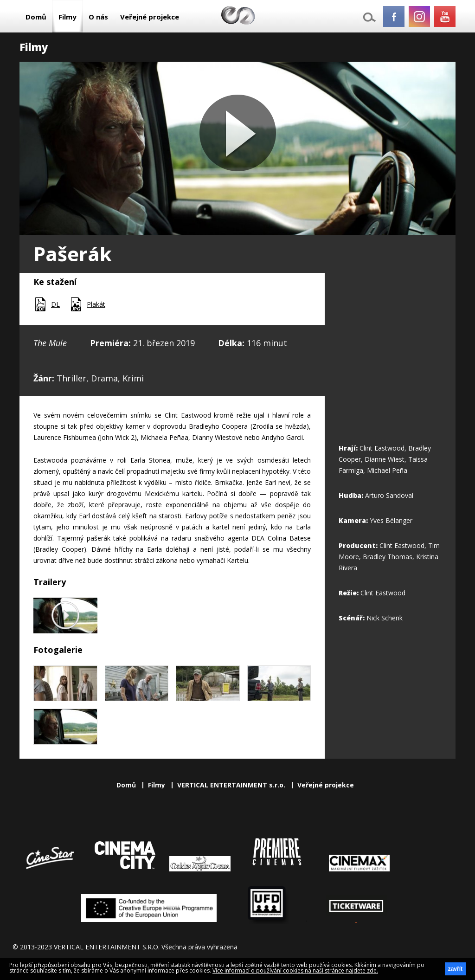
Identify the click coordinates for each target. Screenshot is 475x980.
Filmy (67, 17)
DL (55, 304)
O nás (98, 17)
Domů (36, 17)
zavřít (455, 969)
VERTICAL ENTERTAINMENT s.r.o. (231, 785)
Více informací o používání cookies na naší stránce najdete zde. (295, 970)
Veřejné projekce (150, 17)
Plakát (96, 304)
